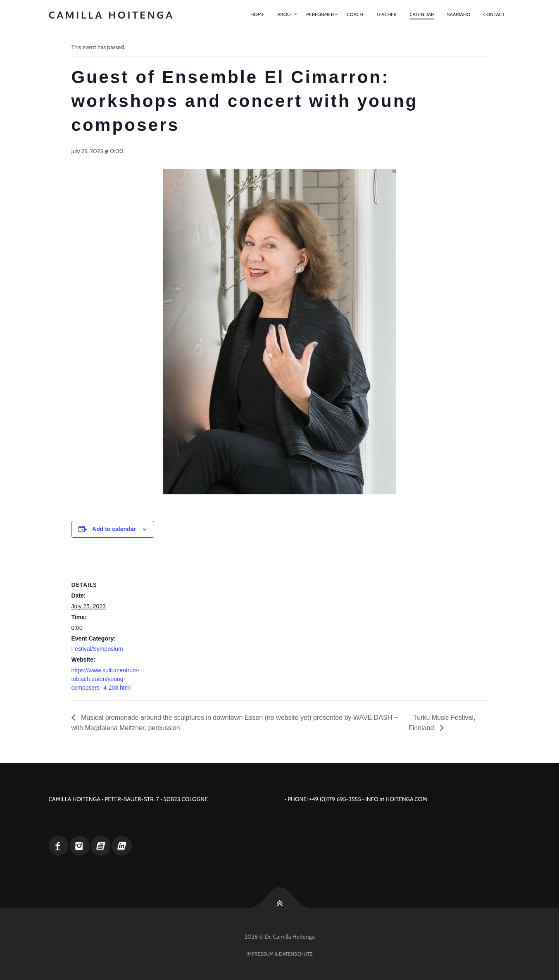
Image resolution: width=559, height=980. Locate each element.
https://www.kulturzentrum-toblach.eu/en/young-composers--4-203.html (106, 679)
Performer (320, 14)
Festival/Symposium (97, 649)
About (285, 14)
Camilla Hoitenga (112, 15)
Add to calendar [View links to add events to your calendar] (114, 529)
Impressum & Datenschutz (280, 954)
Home (257, 14)
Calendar (422, 14)
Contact (494, 14)
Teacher (386, 14)
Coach (355, 14)
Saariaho (458, 14)
